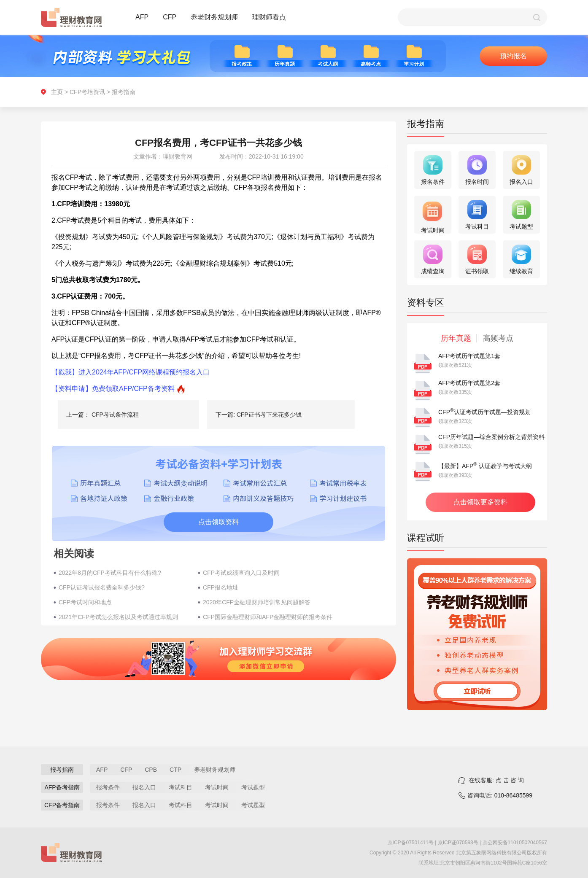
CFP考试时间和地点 (85, 602)
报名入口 (144, 787)
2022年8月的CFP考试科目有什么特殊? (110, 573)
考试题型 (253, 787)
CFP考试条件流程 (115, 415)
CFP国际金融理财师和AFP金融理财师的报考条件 (268, 617)
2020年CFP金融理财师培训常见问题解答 (257, 602)
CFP (170, 17)
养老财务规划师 (214, 17)
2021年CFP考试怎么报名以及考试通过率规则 (118, 617)
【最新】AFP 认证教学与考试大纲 (485, 466)
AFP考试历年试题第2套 (469, 383)
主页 (57, 92)
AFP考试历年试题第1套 (469, 356)
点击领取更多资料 (480, 502)
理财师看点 (269, 17)
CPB (151, 770)
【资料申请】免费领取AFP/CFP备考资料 (113, 389)
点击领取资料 (218, 522)
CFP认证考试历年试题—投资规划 (484, 412)
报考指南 (124, 92)
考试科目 (181, 787)
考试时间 (217, 787)
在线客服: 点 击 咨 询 (496, 780)
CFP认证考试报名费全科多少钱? (102, 587)
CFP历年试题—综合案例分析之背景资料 (491, 437)
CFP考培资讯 (87, 92)
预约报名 (513, 56)
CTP (175, 770)
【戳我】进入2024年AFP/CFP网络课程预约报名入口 (131, 372)
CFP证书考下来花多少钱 (269, 415)
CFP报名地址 (221, 587)
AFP (142, 17)
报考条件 (108, 787)
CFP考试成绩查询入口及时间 (241, 573)
